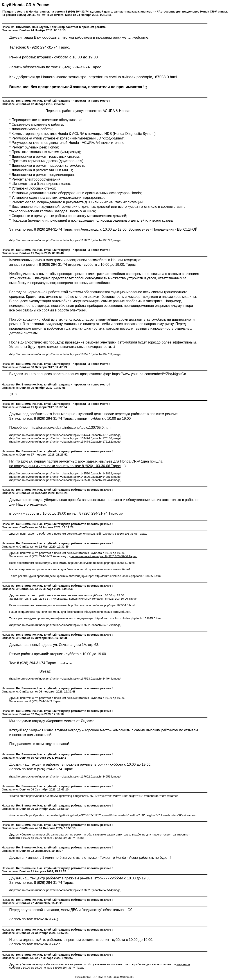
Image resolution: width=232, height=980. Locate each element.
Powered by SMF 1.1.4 (86, 977)
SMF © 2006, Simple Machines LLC (117, 977)
